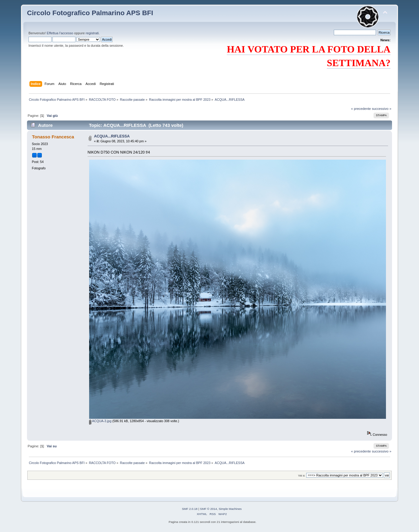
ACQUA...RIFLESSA (112, 136)
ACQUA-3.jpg (100, 421)
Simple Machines (230, 509)
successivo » (381, 109)
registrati (92, 33)
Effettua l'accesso (60, 33)
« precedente (361, 109)
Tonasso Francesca (53, 137)
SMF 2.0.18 (190, 509)
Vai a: (302, 475)
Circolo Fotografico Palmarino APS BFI (90, 13)
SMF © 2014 (209, 509)
